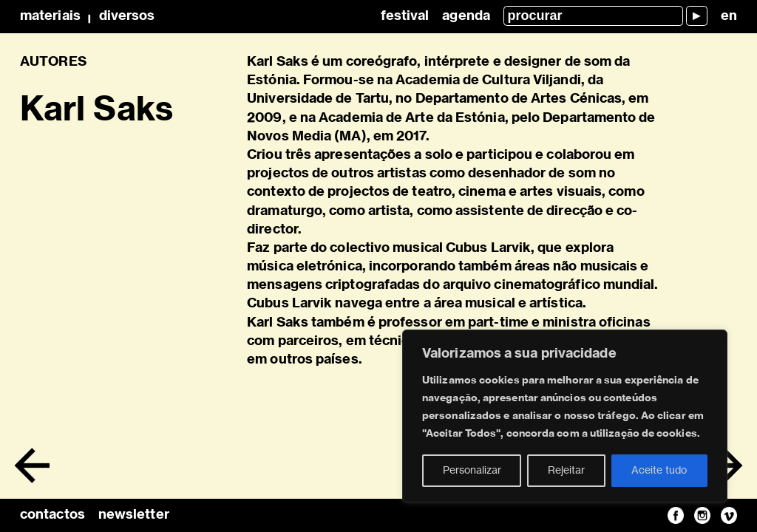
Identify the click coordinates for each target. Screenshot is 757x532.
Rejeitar (566, 471)
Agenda (466, 16)
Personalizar (472, 471)
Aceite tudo (659, 471)
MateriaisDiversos (87, 16)
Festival (405, 16)
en (729, 16)
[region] (565, 416)
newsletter (134, 515)
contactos (52, 515)
